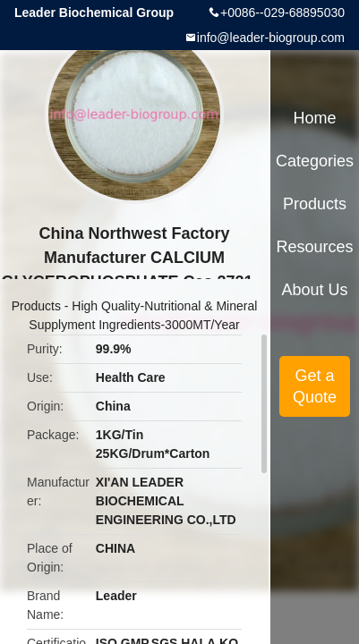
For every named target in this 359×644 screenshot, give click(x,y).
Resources (315, 247)
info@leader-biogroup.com (271, 38)
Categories (315, 161)
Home (315, 118)
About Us (315, 290)
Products (36, 306)
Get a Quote (315, 386)
